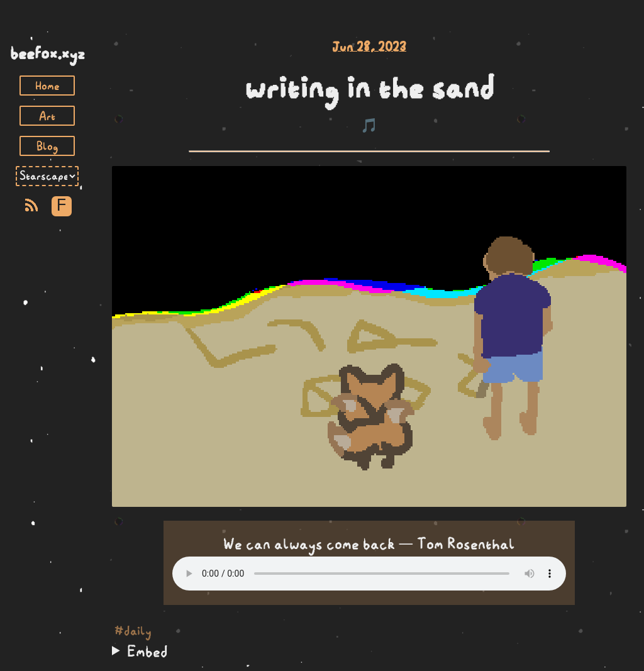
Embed (147, 651)
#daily (133, 631)
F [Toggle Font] (61, 206)
